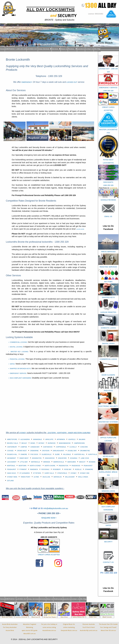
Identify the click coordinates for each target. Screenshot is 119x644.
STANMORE (89, 469)
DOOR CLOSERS (108, 375)
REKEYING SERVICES (108, 267)
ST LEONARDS (25, 473)
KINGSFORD (62, 458)
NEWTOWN (22, 466)
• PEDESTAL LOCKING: (17, 359)
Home (2, 49)
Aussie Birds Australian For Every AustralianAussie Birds (10, 627)
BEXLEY (24, 443)
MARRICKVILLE (59, 462)
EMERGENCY (27, 82)
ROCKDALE (45, 469)
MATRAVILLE (35, 462)
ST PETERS (37, 473)
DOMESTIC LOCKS (108, 328)
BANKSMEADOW (65, 443)
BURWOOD (52, 443)
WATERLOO (58, 477)
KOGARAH (74, 458)
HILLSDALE (67, 454)
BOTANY (42, 443)
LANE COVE (85, 458)
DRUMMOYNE (85, 451)
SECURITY (108, 542)
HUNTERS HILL (80, 454)
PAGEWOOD (76, 466)
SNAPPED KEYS (108, 297)
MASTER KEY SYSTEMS (108, 422)
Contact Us (89, 49)
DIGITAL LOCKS (108, 344)
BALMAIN (82, 439)
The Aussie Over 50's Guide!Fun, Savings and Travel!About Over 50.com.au (108, 627)
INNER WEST (24, 458)
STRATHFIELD (62, 473)
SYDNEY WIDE (12, 477)
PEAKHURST (88, 466)
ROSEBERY (57, 469)
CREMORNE (34, 451)
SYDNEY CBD (85, 473)
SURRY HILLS (49, 473)
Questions (81, 49)
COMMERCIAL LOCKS (108, 359)
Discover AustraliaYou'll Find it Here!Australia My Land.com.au (89, 627)
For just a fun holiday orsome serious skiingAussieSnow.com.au (49, 627)
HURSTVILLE (93, 454)
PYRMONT (23, 469)
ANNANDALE (37, 439)
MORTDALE (11, 466)
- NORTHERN (62, 433)
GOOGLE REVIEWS (108, 200)
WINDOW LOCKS (108, 491)
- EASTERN (52, 433)
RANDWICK (34, 469)
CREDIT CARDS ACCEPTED (49, 555)
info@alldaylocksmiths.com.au (56, 508)
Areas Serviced (45, 49)
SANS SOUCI (12, 473)
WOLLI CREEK (83, 477)
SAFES (108, 525)
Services (56, 49)
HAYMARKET (12, 458)
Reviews (72, 49)
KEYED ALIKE (108, 456)
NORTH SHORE (50, 466)
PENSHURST (12, 469)
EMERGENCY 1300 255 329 (16, 49)
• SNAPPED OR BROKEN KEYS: (20, 369)
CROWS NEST (22, 451)
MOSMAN (92, 462)
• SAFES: (12, 364)
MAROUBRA (72, 462)
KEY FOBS (108, 282)
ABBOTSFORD (12, 439)
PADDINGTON (63, 466)
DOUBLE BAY (72, 451)
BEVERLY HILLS (13, 443)
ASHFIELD (72, 439)
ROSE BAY (68, 469)
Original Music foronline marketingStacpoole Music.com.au (69, 627)
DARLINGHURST (58, 451)
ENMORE (24, 454)
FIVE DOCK (34, 454)
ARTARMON (61, 439)
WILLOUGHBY (70, 477)
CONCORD (84, 447)
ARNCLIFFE (49, 439)
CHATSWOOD (48, 447)
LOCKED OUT (32, 49)
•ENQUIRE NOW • (49, 518)
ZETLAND (10, 481)
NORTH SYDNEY (36, 466)
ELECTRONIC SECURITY (108, 406)
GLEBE (57, 454)
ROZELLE (78, 469)
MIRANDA (47, 462)
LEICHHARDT (12, 462)
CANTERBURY (12, 447)
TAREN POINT (25, 477)
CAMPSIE (24, 447)
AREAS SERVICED (108, 252)
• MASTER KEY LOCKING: (19, 352)
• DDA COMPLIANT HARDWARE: (20, 378)
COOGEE (10, 451)
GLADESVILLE (46, 454)
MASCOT (82, 462)
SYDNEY (23, 433)
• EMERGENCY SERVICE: (18, 373)
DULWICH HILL (12, 454)
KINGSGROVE (50, 458)
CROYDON (46, 451)
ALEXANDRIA (25, 439)
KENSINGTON (37, 458)
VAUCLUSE (46, 477)
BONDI (33, 443)
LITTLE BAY (24, 462)
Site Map (97, 49)
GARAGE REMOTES (108, 312)
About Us (64, 49)
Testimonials (58, 599)
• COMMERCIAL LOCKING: (18, 342)
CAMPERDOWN (79, 443)
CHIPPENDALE (61, 447)
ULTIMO (36, 477)
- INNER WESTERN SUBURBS (79, 433)
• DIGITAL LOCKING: (16, 347)
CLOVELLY (73, 447)
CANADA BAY (35, 447)
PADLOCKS (108, 391)
